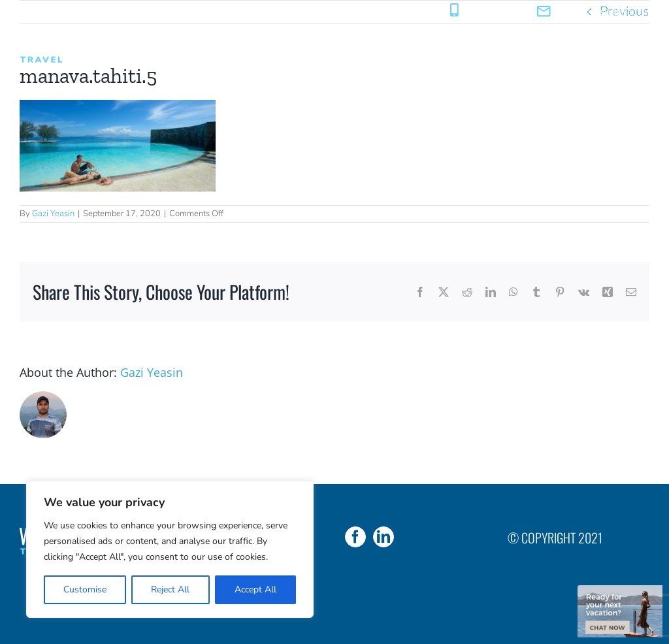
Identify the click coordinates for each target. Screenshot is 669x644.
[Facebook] (355, 537)
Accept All (255, 589)
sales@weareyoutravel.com (603, 11)
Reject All (170, 589)
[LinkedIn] (383, 537)
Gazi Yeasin (53, 214)
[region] (170, 549)
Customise (85, 589)
